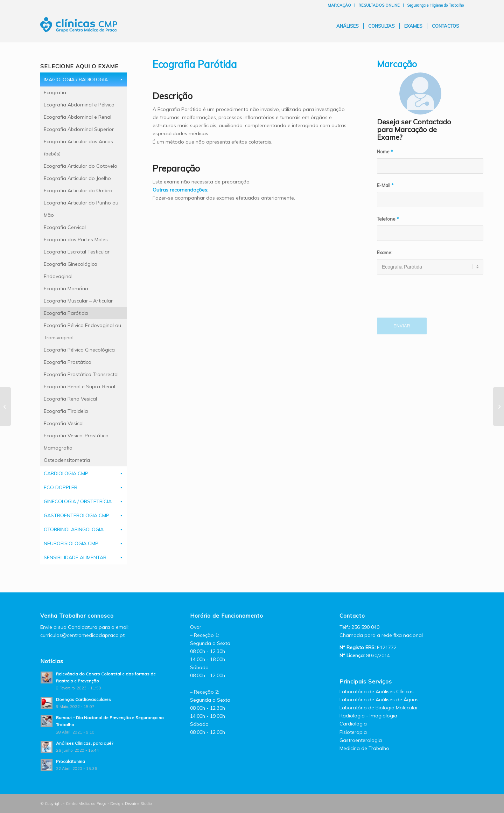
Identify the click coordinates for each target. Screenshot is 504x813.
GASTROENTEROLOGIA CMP (76, 515)
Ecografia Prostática (68, 362)
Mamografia (58, 448)
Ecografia (55, 92)
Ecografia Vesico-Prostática (76, 436)
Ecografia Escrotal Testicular (77, 252)
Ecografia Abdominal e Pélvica (79, 105)
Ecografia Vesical (64, 423)
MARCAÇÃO (339, 5)
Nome (385, 152)
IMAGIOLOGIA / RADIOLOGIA (76, 79)
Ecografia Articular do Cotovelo (80, 166)
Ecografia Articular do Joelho (77, 178)
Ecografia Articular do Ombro (78, 190)
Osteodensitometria (67, 460)
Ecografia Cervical (65, 227)
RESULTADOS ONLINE (379, 5)
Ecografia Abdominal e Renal (78, 117)
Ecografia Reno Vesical (70, 399)
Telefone (388, 219)
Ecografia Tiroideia (66, 411)
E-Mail (385, 185)
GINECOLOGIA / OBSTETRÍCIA (78, 501)
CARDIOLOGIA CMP (66, 473)
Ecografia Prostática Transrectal (81, 374)
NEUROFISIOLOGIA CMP (71, 543)
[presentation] (430, 300)
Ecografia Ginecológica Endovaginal (71, 270)
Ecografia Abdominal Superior (79, 129)
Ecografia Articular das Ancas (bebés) (78, 148)
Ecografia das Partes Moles (76, 239)
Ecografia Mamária (66, 289)
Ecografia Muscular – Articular (78, 301)
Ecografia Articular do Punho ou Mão (81, 209)
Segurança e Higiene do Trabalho (435, 5)
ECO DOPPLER (61, 487)
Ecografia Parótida (66, 313)
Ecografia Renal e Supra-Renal (79, 387)
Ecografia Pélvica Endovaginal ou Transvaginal (82, 331)
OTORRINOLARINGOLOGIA (74, 529)
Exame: (385, 252)
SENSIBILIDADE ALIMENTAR (75, 557)
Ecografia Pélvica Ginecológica (79, 350)
